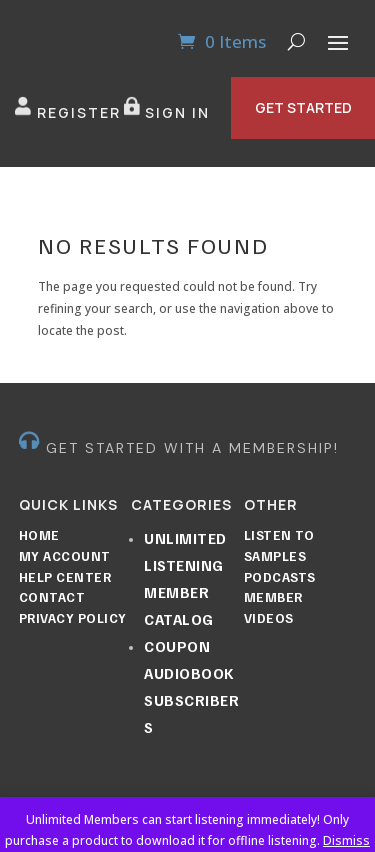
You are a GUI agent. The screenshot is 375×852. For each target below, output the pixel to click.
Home (39, 535)
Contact (52, 597)
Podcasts (280, 577)
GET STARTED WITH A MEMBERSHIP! (192, 448)
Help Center (65, 577)
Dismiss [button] (346, 840)
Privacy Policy (73, 618)
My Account (65, 556)
